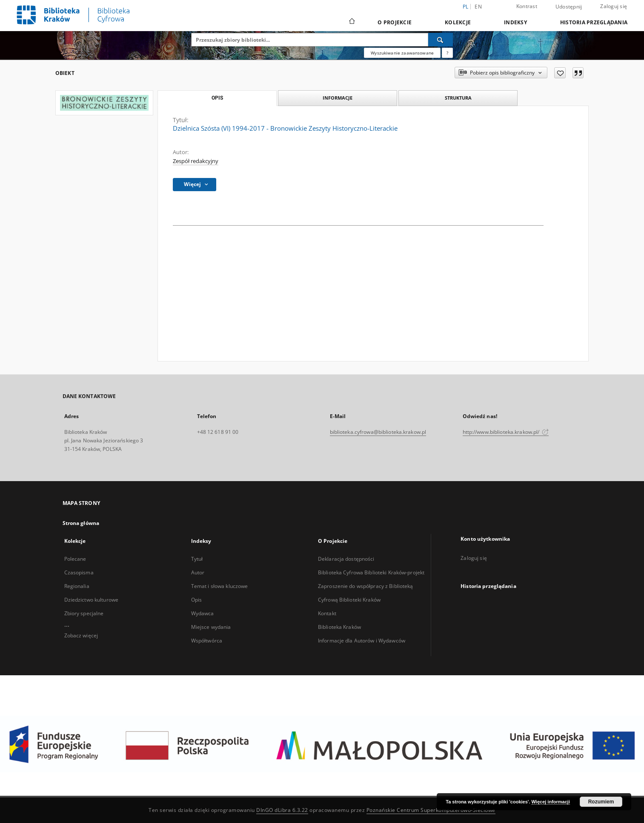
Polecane (75, 559)
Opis (196, 600)
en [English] (478, 7)
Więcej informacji (551, 802)
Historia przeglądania (594, 22)
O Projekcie (395, 22)
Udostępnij (569, 7)
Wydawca (203, 613)
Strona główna (81, 523)
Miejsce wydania (211, 627)
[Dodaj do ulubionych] (560, 73)
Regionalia (77, 586)
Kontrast (527, 6)
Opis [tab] (217, 98)
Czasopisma (79, 572)
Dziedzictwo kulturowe (92, 600)
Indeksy (515, 22)
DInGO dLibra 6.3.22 (282, 810)
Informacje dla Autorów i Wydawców (362, 641)
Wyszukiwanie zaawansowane (402, 53)
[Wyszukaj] (441, 40)
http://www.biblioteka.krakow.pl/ (506, 432)
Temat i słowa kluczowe (220, 586)
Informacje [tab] (338, 98)
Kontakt (327, 613)
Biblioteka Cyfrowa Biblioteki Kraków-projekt (371, 572)
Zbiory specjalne (84, 613)
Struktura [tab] (458, 98)
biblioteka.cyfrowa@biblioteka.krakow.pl (378, 432)
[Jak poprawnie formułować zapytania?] (447, 53)
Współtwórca (207, 641)
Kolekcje (458, 22)
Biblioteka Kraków (339, 627)
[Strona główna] (351, 22)
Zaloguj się (614, 6)
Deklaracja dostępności (346, 559)
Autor (198, 572)
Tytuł (197, 559)
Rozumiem (601, 802)
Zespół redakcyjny (196, 161)
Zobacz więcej (81, 635)
